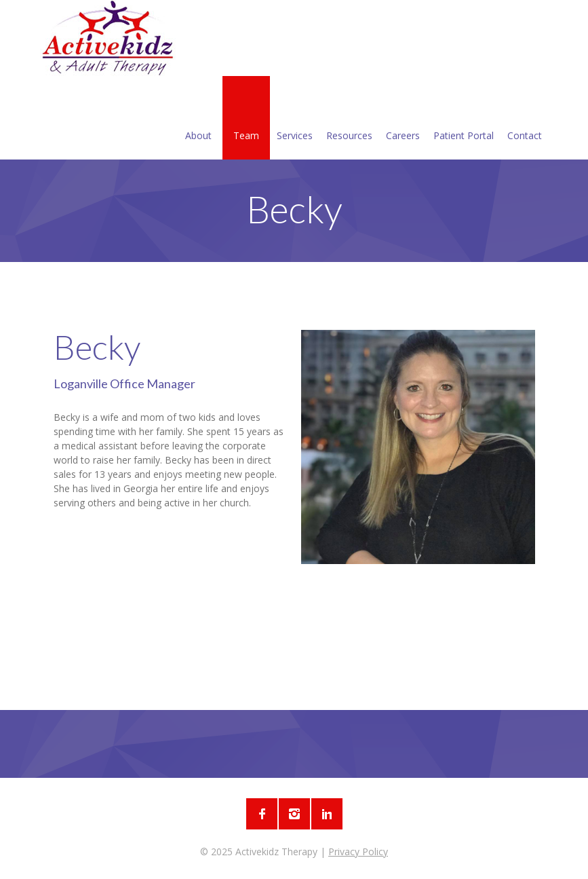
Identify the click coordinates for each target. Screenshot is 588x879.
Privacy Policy (358, 852)
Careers (403, 119)
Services (295, 119)
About (198, 119)
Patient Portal (464, 119)
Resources (349, 119)
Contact (525, 119)
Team (246, 119)
